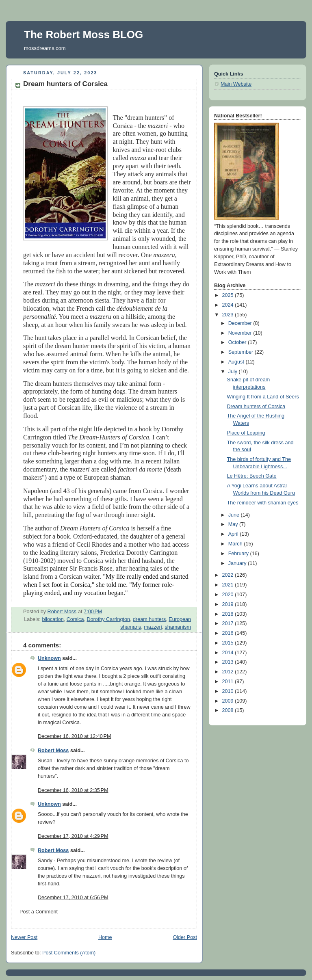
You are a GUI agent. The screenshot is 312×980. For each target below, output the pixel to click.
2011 (229, 681)
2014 (229, 653)
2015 (229, 643)
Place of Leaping (246, 433)
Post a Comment (39, 912)
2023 (229, 315)
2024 (229, 305)
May (234, 524)
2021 (229, 585)
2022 (229, 575)
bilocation (53, 619)
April (234, 534)
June (235, 515)
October (238, 342)
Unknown (49, 658)
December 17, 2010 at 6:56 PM (73, 898)
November (241, 333)
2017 (229, 623)
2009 (229, 701)
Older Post (185, 937)
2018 (229, 614)
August (237, 362)
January (238, 563)
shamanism (178, 627)
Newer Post (24, 937)
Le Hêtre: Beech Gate (252, 476)
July (234, 372)
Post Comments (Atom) (69, 953)
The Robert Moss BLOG (83, 35)
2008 (229, 710)
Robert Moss (53, 751)
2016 (229, 633)
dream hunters (149, 619)
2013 (229, 662)
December (241, 323)
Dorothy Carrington (108, 619)
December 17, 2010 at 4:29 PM (73, 836)
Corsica (75, 619)
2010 (229, 691)
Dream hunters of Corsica (256, 407)
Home (105, 937)
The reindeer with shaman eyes (263, 503)
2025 (229, 295)
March (236, 544)
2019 (229, 604)
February (239, 554)
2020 (229, 595)
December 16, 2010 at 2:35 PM (73, 790)
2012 (229, 672)
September (242, 352)
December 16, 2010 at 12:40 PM (75, 736)
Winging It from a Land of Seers (263, 397)
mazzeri (153, 627)
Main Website (236, 84)
